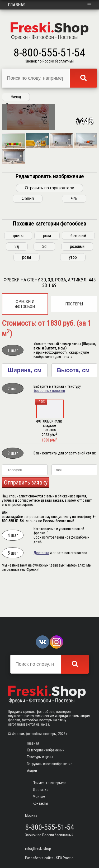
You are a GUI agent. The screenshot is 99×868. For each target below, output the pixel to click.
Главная (17, 5)
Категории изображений (46, 750)
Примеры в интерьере (50, 783)
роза (47, 269)
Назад (16, 97)
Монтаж (39, 797)
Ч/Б (74, 232)
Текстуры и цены (40, 757)
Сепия (28, 232)
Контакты (40, 803)
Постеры (74, 338)
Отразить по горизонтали (49, 222)
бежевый (78, 269)
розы (27, 291)
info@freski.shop (38, 848)
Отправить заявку (26, 516)
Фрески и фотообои (25, 338)
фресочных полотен (49, 424)
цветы (18, 269)
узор (73, 291)
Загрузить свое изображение (50, 764)
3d (44, 280)
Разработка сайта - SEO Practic (49, 858)
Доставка (41, 587)
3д (17, 280)
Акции (32, 771)
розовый (77, 280)
